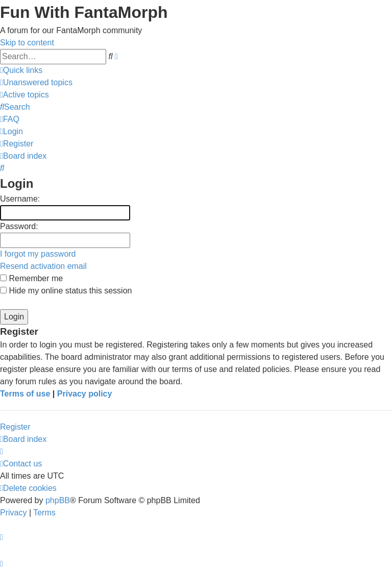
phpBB (58, 500)
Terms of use (25, 394)
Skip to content (27, 43)
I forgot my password (38, 254)
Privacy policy (85, 394)
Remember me (31, 278)
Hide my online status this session (66, 291)
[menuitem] (36, 82)
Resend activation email (43, 266)
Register (15, 427)
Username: (20, 199)
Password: (19, 226)
